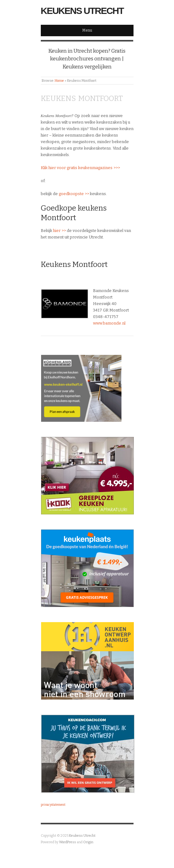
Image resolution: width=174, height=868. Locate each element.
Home (59, 81)
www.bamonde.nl (109, 323)
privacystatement (53, 805)
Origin (88, 842)
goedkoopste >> (74, 194)
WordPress (68, 842)
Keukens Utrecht (82, 11)
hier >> (59, 231)
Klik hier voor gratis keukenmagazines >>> (80, 168)
